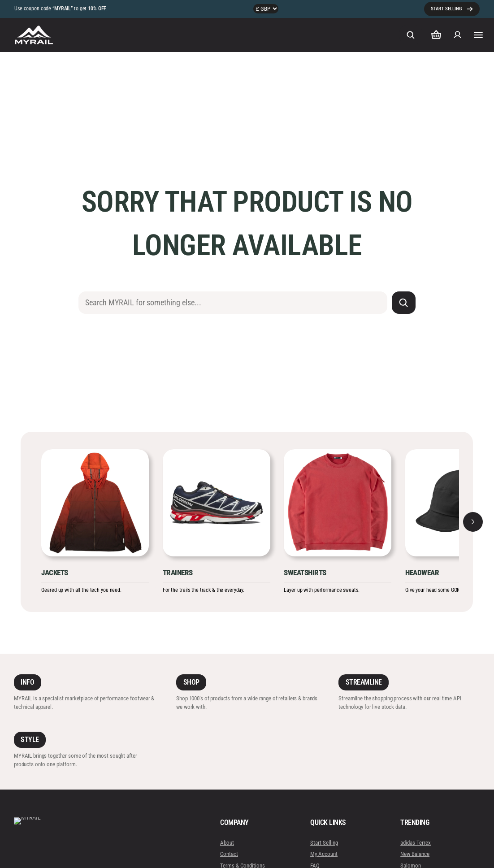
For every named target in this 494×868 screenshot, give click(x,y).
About (227, 843)
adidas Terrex (416, 843)
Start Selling (324, 843)
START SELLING (446, 9)
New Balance (415, 854)
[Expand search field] (411, 35)
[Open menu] (478, 35)
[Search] (404, 303)
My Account (324, 854)
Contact (229, 854)
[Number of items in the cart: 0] (436, 35)
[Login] (458, 35)
